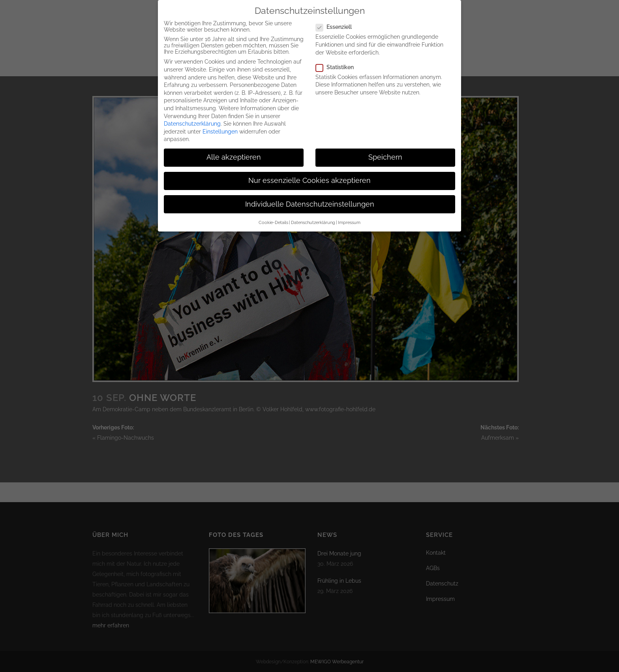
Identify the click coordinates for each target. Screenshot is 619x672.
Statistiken (338, 64)
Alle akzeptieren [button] (234, 154)
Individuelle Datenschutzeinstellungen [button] (310, 201)
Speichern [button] (385, 154)
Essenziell (337, 24)
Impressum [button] (349, 219)
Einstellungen (220, 128)
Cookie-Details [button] (273, 219)
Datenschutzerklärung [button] (313, 219)
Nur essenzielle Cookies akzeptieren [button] (309, 178)
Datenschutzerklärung (192, 120)
